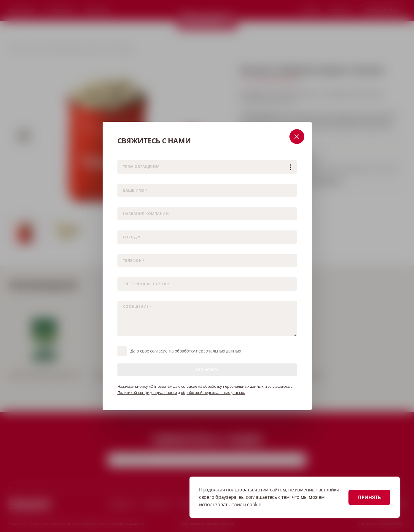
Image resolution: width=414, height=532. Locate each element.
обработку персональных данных (233, 386)
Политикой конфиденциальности (147, 392)
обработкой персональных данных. (213, 392)
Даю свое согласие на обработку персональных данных (186, 351)
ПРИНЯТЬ (369, 497)
